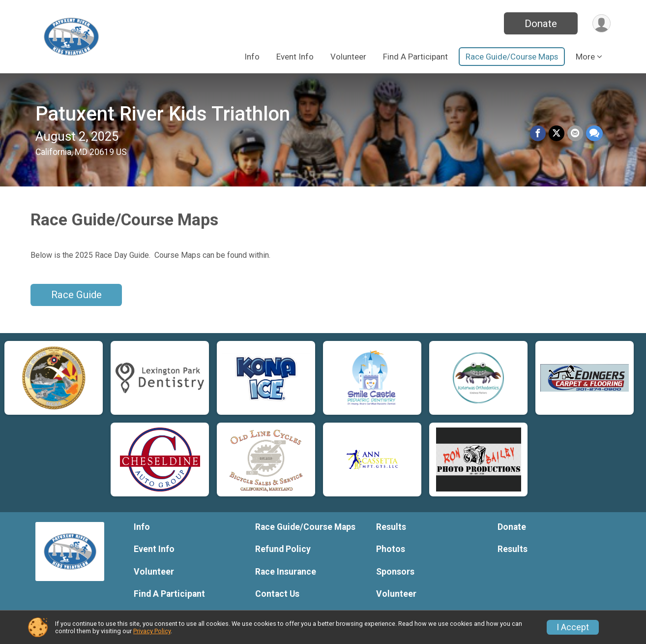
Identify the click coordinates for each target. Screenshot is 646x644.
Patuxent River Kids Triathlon (163, 114)
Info (252, 57)
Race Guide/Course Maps (512, 57)
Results (391, 527)
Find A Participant (415, 57)
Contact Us (277, 594)
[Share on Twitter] (557, 133)
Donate (541, 24)
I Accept (573, 627)
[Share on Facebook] (538, 133)
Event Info (295, 57)
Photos (391, 549)
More (585, 57)
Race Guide (76, 295)
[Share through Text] (594, 133)
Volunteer (348, 57)
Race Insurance (286, 572)
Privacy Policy (152, 631)
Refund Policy (283, 549)
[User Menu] (602, 23)
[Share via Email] (575, 133)
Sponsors (395, 572)
